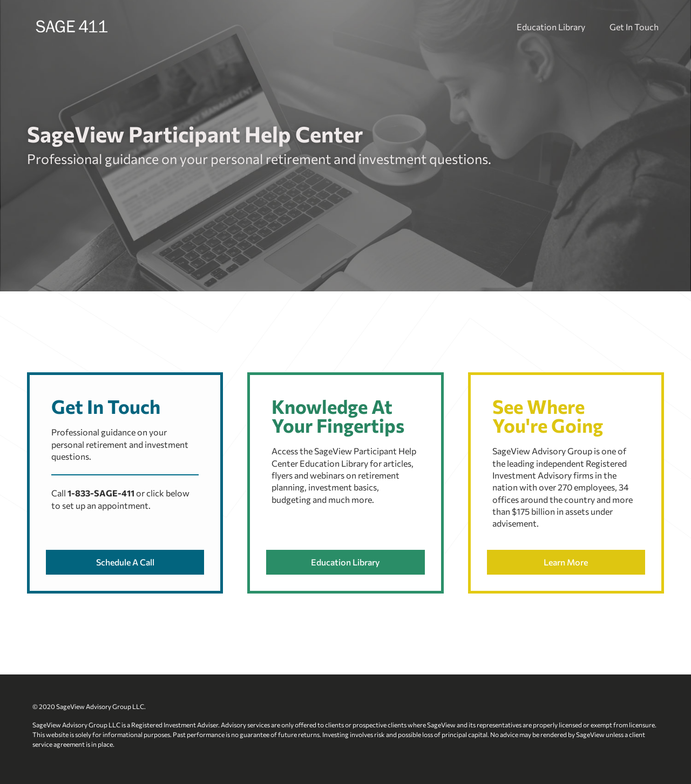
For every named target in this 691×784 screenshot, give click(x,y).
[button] (125, 562)
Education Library (551, 27)
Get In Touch (634, 27)
